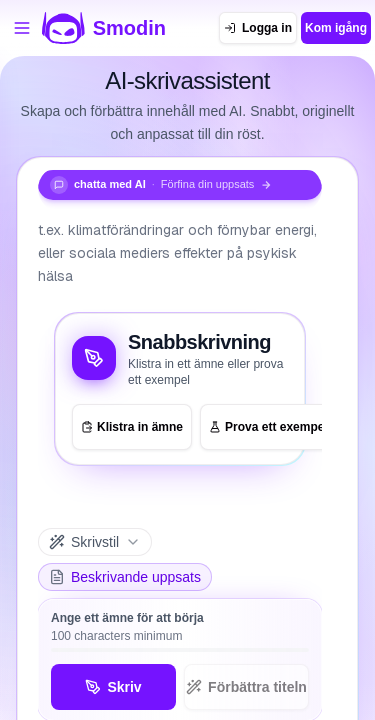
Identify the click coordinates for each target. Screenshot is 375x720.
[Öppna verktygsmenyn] (22, 28)
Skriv (113, 687)
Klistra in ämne (132, 427)
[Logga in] (258, 28)
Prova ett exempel (268, 427)
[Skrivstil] (95, 542)
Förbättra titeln (246, 687)
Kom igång (336, 28)
